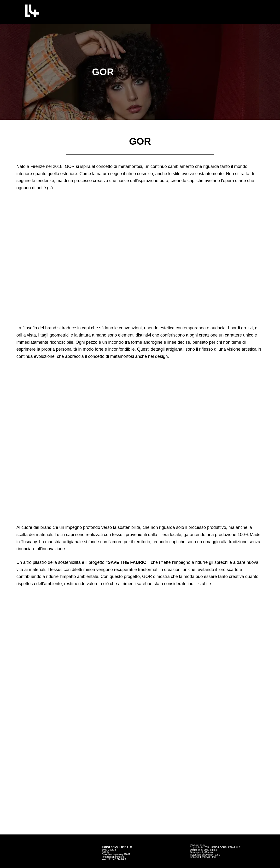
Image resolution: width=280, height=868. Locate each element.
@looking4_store (211, 855)
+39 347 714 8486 (117, 859)
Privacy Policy (198, 845)
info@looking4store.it (113, 857)
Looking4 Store (208, 857)
